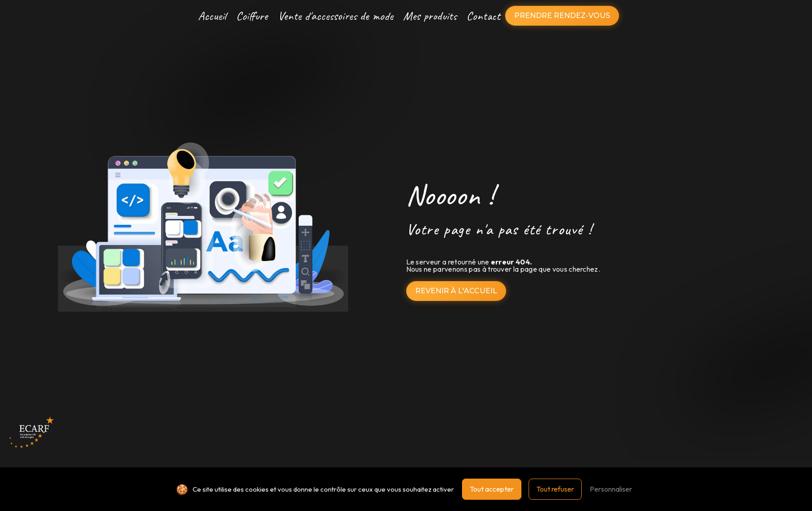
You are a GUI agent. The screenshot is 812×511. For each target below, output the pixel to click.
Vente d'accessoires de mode (336, 16)
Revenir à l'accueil (456, 291)
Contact (483, 16)
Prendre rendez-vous (562, 16)
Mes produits (430, 16)
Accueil (212, 16)
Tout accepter (492, 489)
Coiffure (252, 16)
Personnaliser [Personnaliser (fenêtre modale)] (611, 489)
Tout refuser (555, 489)
